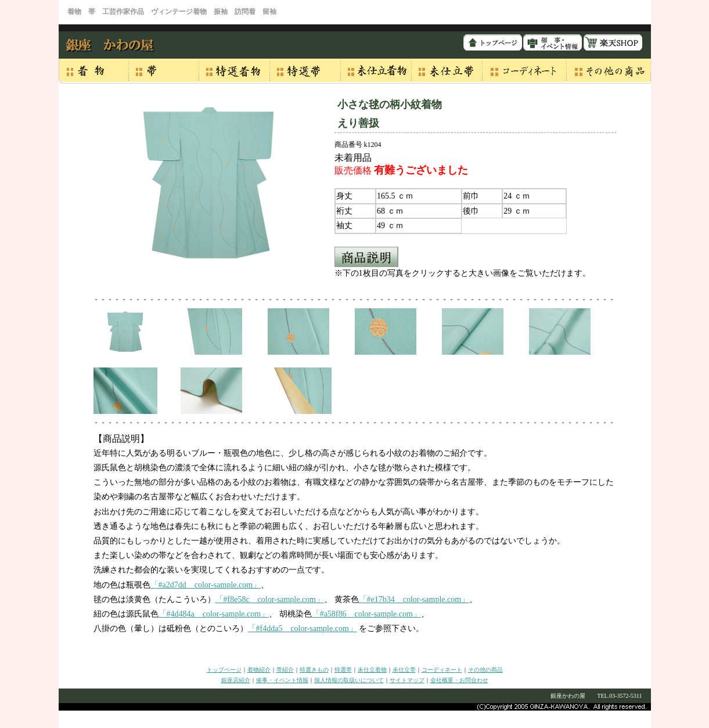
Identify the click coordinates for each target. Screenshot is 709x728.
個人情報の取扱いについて (349, 680)
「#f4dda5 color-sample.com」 (303, 628)
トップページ (224, 670)
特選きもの (314, 670)
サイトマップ (407, 680)
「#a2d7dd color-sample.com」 (206, 585)
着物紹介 (259, 670)
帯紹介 (285, 670)
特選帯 (343, 670)
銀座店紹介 (236, 680)
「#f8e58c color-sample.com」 (270, 599)
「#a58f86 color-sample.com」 (366, 614)
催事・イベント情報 (282, 680)
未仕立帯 (404, 670)
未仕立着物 (372, 670)
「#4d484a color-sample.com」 (214, 614)
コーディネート (442, 670)
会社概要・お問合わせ (459, 680)
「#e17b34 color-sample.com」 (414, 599)
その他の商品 (485, 670)
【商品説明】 (121, 439)
